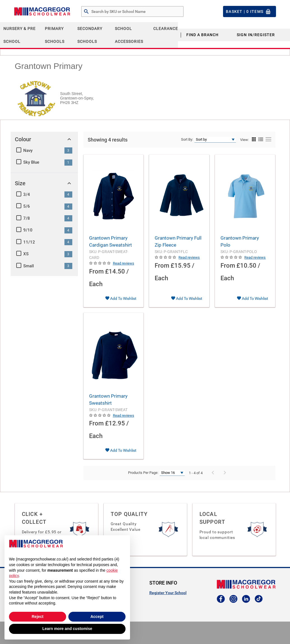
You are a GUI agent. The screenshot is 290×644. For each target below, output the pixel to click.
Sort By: (187, 139)
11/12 (29, 242)
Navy (28, 150)
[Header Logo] (42, 11)
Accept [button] (97, 617)
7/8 (27, 218)
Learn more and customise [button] (67, 629)
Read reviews (124, 263)
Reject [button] (38, 617)
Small (29, 266)
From (96, 271)
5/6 (27, 206)
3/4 (27, 194)
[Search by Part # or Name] (86, 12)
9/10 (28, 230)
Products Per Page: (143, 473)
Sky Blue (31, 162)
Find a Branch (202, 35)
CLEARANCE (166, 29)
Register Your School (168, 593)
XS (26, 254)
